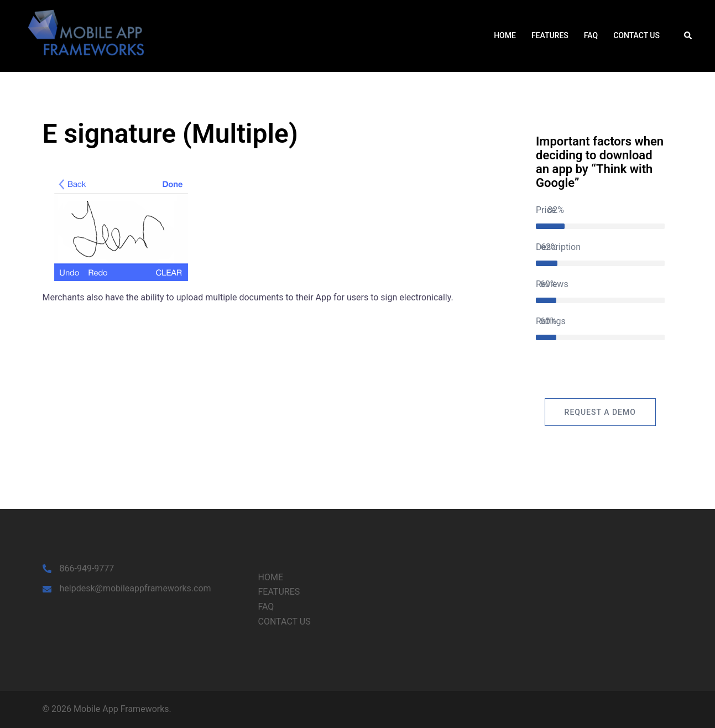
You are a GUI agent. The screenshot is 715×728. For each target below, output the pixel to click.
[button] (688, 36)
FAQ (591, 35)
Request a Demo (600, 412)
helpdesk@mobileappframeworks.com (135, 588)
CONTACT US (636, 35)
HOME (505, 35)
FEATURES (550, 35)
